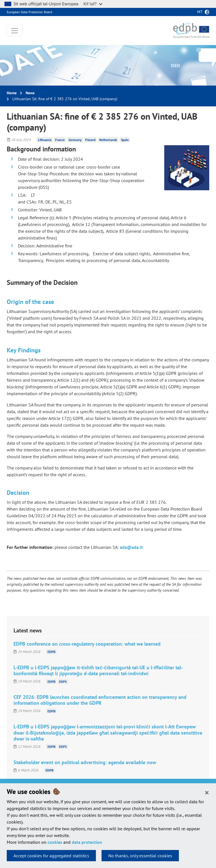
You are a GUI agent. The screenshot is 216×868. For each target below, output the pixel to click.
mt (200, 12)
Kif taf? (93, 4)
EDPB (51, 652)
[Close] (207, 792)
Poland (90, 140)
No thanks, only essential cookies (140, 856)
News (30, 93)
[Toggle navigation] (15, 31)
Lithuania (45, 140)
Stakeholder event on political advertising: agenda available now (85, 762)
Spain (125, 140)
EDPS (63, 681)
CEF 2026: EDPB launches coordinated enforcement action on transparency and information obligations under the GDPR (100, 700)
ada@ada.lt (131, 547)
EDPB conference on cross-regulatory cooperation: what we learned (87, 644)
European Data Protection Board (29, 12)
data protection (87, 842)
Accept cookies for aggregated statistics (51, 856)
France (60, 140)
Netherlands (108, 140)
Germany (75, 140)
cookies (55, 842)
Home (12, 93)
